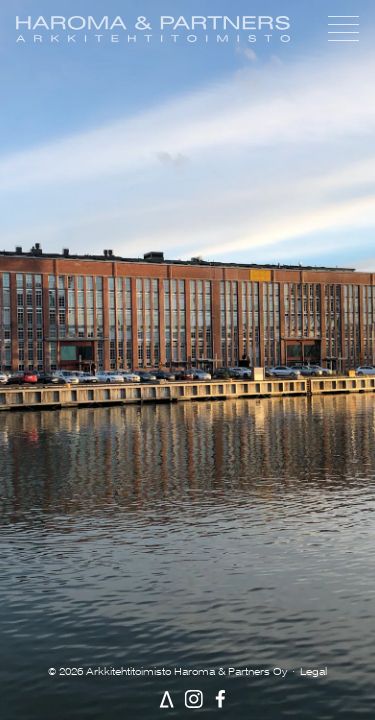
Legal (313, 671)
